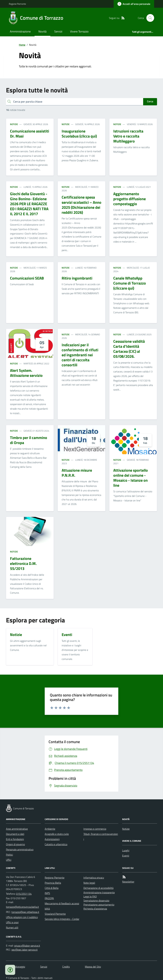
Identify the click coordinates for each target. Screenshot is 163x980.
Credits (66, 967)
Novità (42, 31)
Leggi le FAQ (90, 896)
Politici (9, 855)
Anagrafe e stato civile (57, 834)
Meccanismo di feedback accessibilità (62, 906)
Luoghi (126, 850)
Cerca (150, 101)
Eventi (126, 856)
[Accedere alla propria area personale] (134, 4)
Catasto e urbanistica (56, 844)
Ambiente (50, 829)
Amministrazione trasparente (99, 892)
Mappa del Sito (93, 967)
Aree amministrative (17, 829)
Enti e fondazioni (15, 839)
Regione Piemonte (17, 4)
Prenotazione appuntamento (99, 905)
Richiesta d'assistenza (95, 909)
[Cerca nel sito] (149, 18)
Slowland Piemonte (55, 914)
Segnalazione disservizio (96, 901)
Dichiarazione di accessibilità (98, 888)
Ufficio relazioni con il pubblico (22, 917)
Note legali (89, 883)
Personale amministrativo (20, 849)
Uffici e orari (12, 922)
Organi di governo (15, 844)
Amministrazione (20, 31)
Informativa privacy (94, 878)
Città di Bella (52, 888)
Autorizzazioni (52, 839)
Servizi (58, 31)
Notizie (14, 124)
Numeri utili (12, 927)
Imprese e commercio (95, 829)
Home (22, 45)
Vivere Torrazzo (79, 31)
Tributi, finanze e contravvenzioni (101, 837)
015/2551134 (24, 894)
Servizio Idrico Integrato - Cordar (62, 919)
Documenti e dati (15, 834)
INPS (47, 893)
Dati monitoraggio (15, 967)
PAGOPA (49, 898)
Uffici (9, 860)
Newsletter (128, 882)
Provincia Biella (53, 883)
